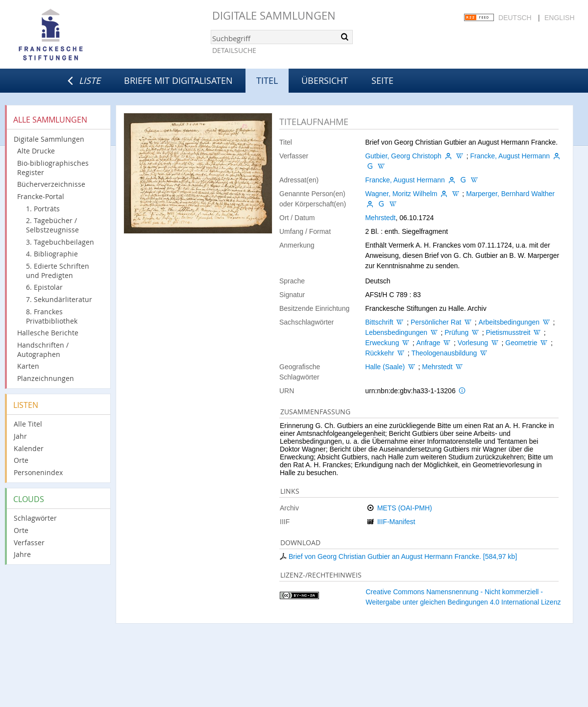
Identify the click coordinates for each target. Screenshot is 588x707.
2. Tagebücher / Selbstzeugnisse (52, 225)
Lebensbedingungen (396, 332)
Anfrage (429, 343)
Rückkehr (380, 353)
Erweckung (382, 343)
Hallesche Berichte (48, 333)
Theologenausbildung (444, 353)
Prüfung (456, 332)
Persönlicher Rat (436, 322)
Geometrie (521, 343)
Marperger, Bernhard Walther (510, 194)
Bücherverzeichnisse (51, 184)
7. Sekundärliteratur (59, 299)
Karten (28, 366)
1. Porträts (43, 209)
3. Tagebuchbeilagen (60, 242)
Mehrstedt (380, 218)
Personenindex (38, 472)
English (559, 18)
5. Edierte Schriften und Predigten (58, 271)
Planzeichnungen (46, 378)
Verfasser (29, 543)
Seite (382, 80)
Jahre (22, 554)
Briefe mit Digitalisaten (178, 80)
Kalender (29, 448)
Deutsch (515, 18)
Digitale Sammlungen (274, 15)
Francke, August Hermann (510, 156)
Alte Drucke (36, 151)
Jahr (20, 436)
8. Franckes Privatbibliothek (52, 316)
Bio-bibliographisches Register (53, 168)
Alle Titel (28, 424)
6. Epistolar (44, 287)
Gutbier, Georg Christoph (403, 156)
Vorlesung (473, 343)
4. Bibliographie (52, 254)
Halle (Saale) (385, 367)
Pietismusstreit (508, 332)
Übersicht (325, 80)
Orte (21, 460)
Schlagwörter (35, 518)
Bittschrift (379, 322)
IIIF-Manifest (396, 522)
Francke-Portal (41, 196)
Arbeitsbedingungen (509, 322)
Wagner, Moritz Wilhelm (401, 194)
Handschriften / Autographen (43, 350)
